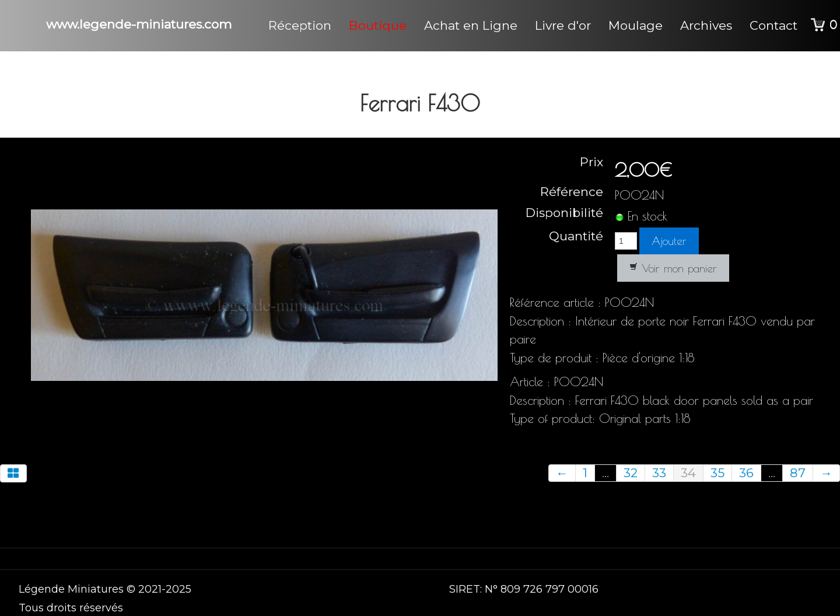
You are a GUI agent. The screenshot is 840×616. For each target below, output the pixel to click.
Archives (706, 25)
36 (746, 473)
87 (798, 473)
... (605, 473)
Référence (572, 192)
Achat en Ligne (471, 25)
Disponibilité (564, 213)
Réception (300, 25)
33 (659, 473)
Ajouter (669, 241)
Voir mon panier (673, 268)
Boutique (378, 25)
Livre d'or (563, 25)
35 (717, 473)
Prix (591, 162)
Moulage (636, 25)
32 (631, 473)
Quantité (576, 235)
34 (688, 473)
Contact (773, 25)
